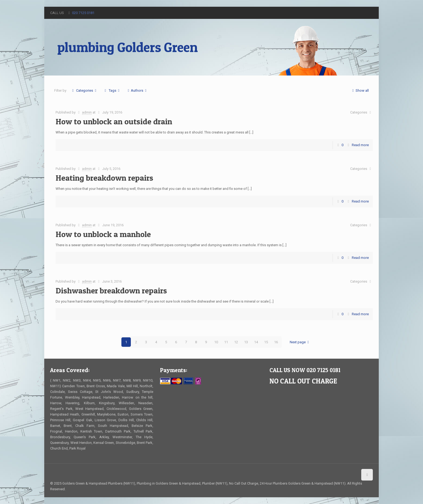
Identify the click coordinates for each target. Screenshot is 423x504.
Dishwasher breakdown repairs (111, 290)
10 (216, 342)
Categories (84, 90)
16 (276, 342)
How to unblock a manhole (103, 234)
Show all (360, 90)
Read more (360, 145)
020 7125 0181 (83, 13)
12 (236, 342)
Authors (137, 90)
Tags (112, 90)
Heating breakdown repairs (104, 178)
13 (246, 342)
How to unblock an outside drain (114, 121)
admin (87, 112)
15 (266, 342)
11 (226, 342)
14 (256, 342)
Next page (300, 342)
